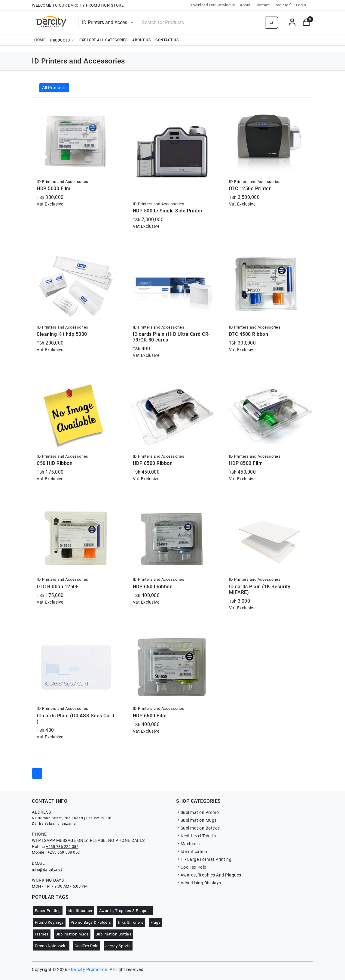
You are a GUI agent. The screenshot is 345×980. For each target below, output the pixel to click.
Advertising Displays (199, 883)
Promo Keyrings (49, 922)
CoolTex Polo (191, 867)
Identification (192, 852)
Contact (263, 5)
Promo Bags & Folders (91, 922)
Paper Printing (48, 911)
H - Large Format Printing (204, 859)
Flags (156, 922)
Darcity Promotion (89, 969)
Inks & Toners (131, 922)
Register (283, 5)
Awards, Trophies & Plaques (125, 911)
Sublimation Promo (197, 812)
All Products (54, 88)
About (245, 5)
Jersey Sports (118, 946)
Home (40, 40)
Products (62, 40)
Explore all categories (103, 40)
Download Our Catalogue (212, 5)
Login (301, 5)
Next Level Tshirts (196, 836)
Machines (188, 844)
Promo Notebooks (51, 946)
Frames (42, 934)
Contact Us (167, 40)
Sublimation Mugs (196, 820)
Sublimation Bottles (198, 828)
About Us (141, 40)
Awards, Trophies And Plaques (209, 875)
